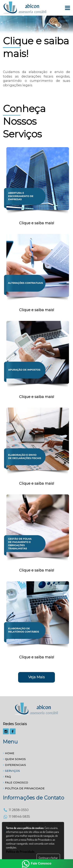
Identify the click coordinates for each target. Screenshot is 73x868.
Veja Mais (36, 677)
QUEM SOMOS (14, 759)
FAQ (7, 777)
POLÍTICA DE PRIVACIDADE (24, 788)
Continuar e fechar (48, 858)
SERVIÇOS (11, 771)
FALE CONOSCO (15, 783)
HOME (9, 753)
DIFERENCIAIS (14, 765)
